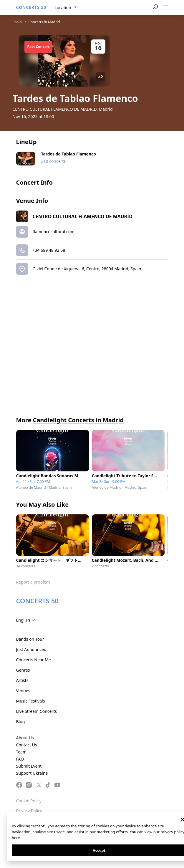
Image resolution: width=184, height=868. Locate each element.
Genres (23, 670)
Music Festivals (31, 701)
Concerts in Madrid (44, 22)
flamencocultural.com (54, 232)
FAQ (20, 759)
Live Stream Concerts (37, 711)
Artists (22, 680)
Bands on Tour (30, 639)
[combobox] (66, 8)
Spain (17, 22)
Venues (23, 691)
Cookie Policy (29, 801)
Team (21, 752)
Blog (21, 722)
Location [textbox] (63, 8)
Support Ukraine (32, 773)
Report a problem (33, 582)
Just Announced (31, 649)
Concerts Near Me (34, 660)
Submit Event (29, 766)
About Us (25, 738)
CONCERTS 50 (31, 7)
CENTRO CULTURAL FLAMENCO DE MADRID (83, 216)
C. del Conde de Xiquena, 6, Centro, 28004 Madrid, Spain (87, 269)
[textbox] (27, 620)
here (16, 838)
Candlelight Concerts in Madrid (78, 420)
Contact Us (27, 745)
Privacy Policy (29, 811)
